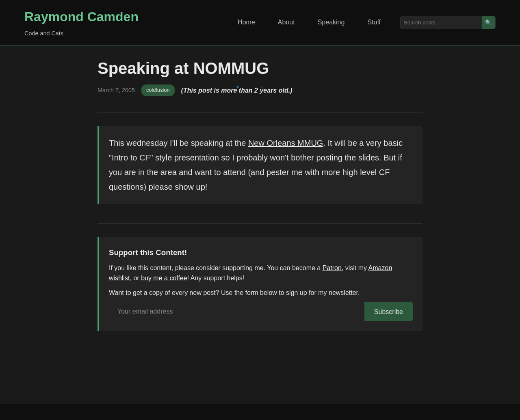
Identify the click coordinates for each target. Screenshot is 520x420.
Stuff (374, 22)
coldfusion (158, 90)
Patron (332, 268)
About (286, 22)
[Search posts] (441, 23)
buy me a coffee (164, 278)
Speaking (331, 22)
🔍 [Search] (489, 23)
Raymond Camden (81, 17)
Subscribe (389, 312)
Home (246, 22)
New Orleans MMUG (286, 143)
